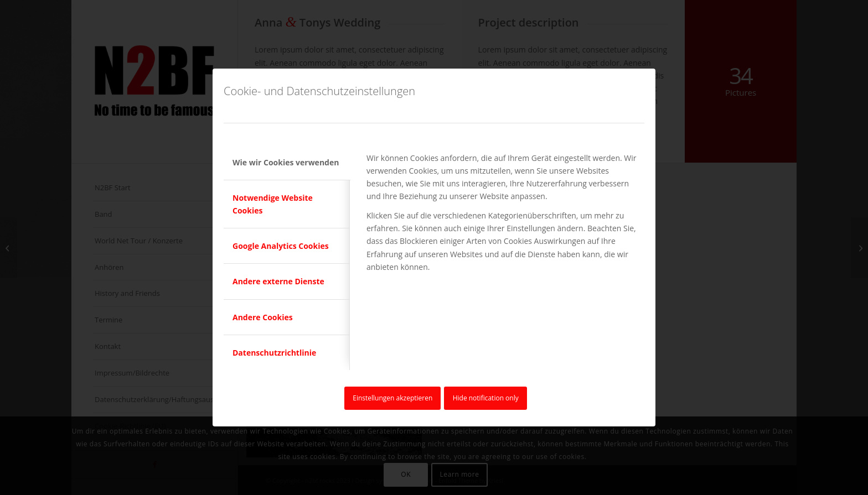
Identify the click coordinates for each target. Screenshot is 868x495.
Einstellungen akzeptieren (392, 398)
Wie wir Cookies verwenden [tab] (286, 162)
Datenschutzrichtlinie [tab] (274, 353)
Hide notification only (486, 398)
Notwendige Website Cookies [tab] (273, 204)
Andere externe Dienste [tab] (278, 281)
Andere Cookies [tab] (263, 317)
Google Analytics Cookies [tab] (281, 246)
